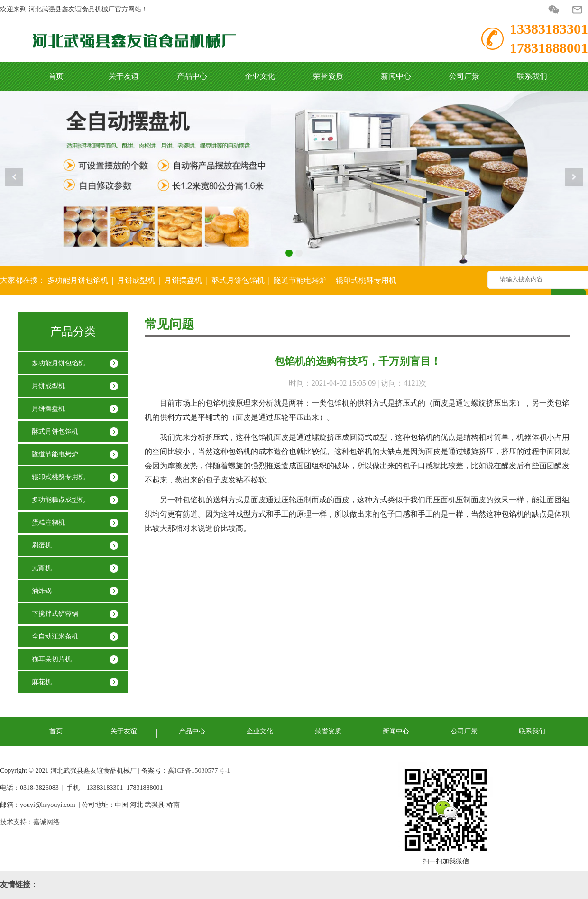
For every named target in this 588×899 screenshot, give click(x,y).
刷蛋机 (42, 545)
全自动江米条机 (55, 636)
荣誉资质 (328, 76)
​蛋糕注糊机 (48, 523)
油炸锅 (42, 591)
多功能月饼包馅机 (78, 280)
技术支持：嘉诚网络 (30, 822)
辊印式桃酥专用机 (366, 280)
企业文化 (260, 76)
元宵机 (42, 568)
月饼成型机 (136, 280)
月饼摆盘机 (183, 280)
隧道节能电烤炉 (300, 280)
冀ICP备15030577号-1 (199, 771)
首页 (56, 76)
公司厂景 (464, 76)
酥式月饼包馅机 (238, 280)
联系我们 (532, 76)
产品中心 (192, 76)
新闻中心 (396, 76)
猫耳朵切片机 (52, 659)
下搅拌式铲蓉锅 (55, 614)
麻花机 (42, 682)
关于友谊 (124, 76)
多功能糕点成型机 (58, 500)
